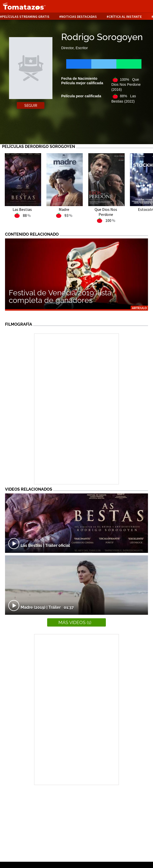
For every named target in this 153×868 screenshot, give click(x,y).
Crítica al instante (125, 17)
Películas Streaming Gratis (26, 17)
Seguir (31, 106)
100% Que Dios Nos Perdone (126, 84)
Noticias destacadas (79, 17)
